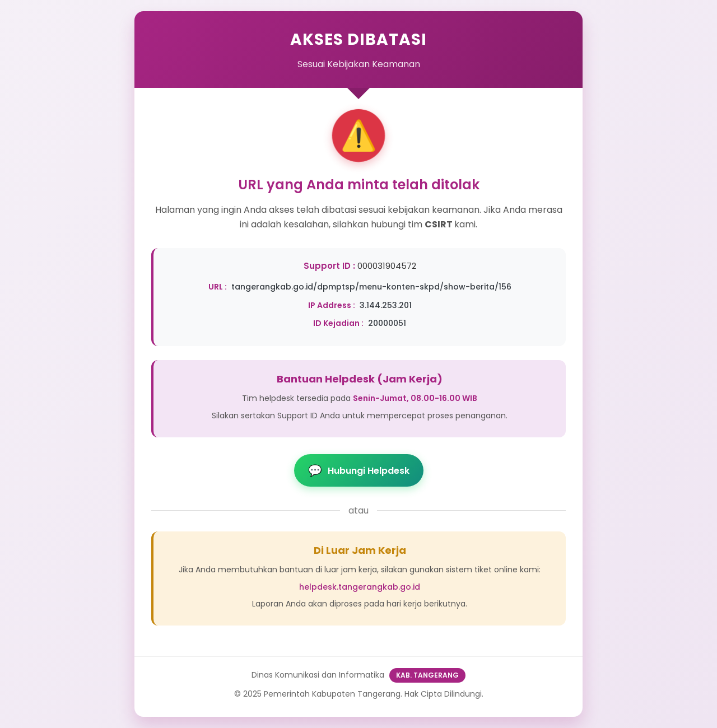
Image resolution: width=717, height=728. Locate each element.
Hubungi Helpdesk (359, 470)
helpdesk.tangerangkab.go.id (360, 587)
